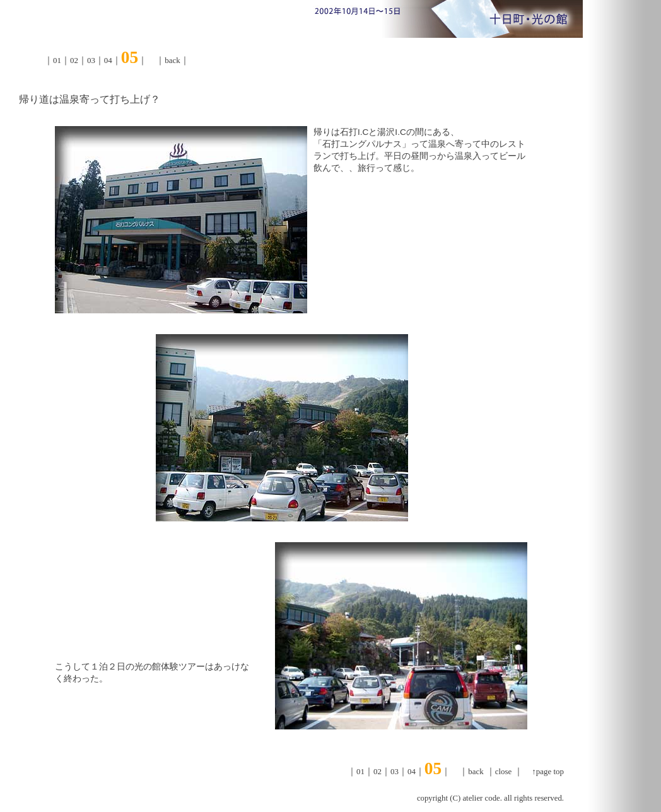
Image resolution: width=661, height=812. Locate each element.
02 (74, 60)
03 (91, 60)
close (504, 771)
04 (108, 60)
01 (57, 60)
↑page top (548, 771)
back (172, 60)
